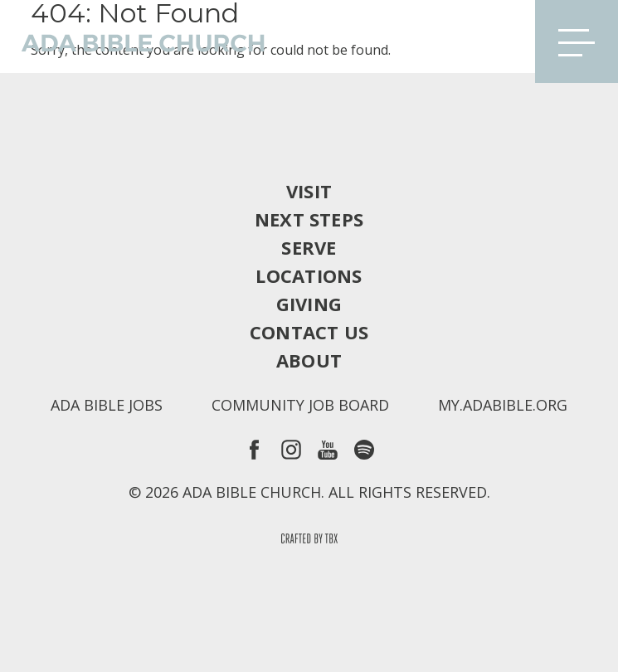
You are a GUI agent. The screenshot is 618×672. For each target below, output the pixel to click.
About (309, 360)
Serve (309, 247)
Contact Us (309, 332)
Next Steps (309, 219)
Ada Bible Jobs (107, 405)
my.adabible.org (503, 405)
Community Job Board (300, 405)
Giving (309, 304)
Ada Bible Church (133, 41)
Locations (309, 275)
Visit (309, 191)
